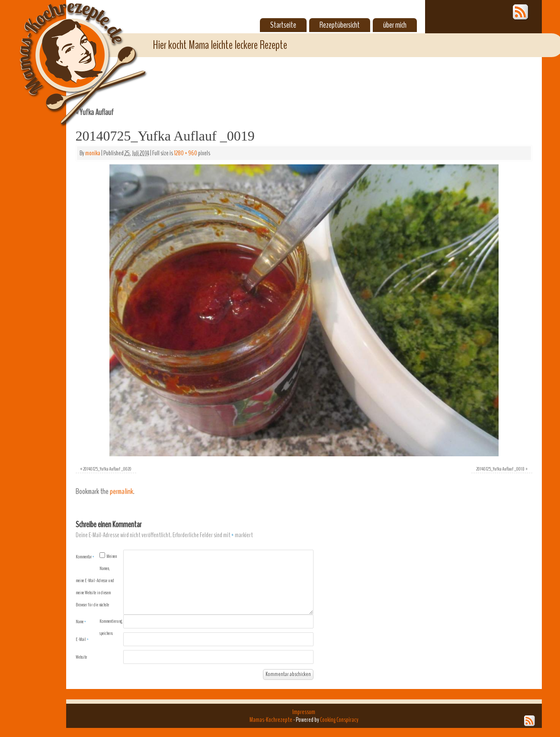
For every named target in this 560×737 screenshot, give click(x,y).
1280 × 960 (186, 153)
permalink (122, 492)
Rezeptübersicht (340, 25)
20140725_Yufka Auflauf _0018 (500, 469)
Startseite (283, 25)
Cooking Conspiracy (339, 720)
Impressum (304, 712)
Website (81, 657)
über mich (395, 25)
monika (93, 153)
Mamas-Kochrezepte (70, 54)
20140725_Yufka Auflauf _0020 (107, 469)
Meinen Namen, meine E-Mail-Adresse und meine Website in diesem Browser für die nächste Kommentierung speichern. (99, 595)
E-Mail (82, 639)
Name (81, 622)
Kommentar (85, 557)
